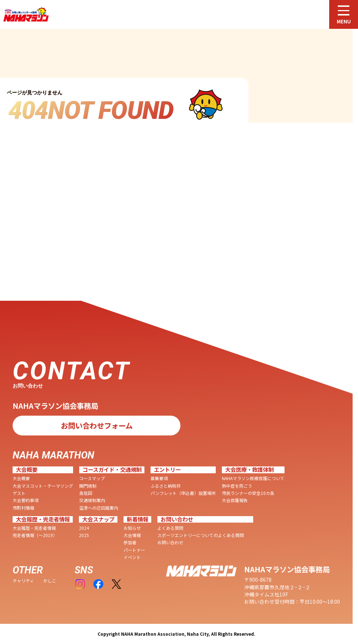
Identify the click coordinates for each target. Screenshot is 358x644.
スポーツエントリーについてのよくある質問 (201, 535)
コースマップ (92, 478)
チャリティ (23, 581)
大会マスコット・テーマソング (43, 486)
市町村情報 (23, 508)
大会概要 (21, 478)
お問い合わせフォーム (97, 425)
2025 (84, 535)
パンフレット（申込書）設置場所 (183, 493)
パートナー (134, 550)
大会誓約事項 (26, 500)
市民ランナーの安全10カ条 (248, 493)
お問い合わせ (170, 542)
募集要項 (159, 478)
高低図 (86, 493)
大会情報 (132, 535)
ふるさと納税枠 (166, 486)
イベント (132, 557)
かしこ (50, 581)
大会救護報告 (235, 500)
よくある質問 (170, 528)
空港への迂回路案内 (99, 508)
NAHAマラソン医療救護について (253, 478)
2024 (84, 528)
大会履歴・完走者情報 (34, 528)
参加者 (130, 542)
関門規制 (88, 486)
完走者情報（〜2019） (35, 535)
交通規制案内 (92, 500)
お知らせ (132, 528)
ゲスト (19, 493)
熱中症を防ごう (237, 486)
